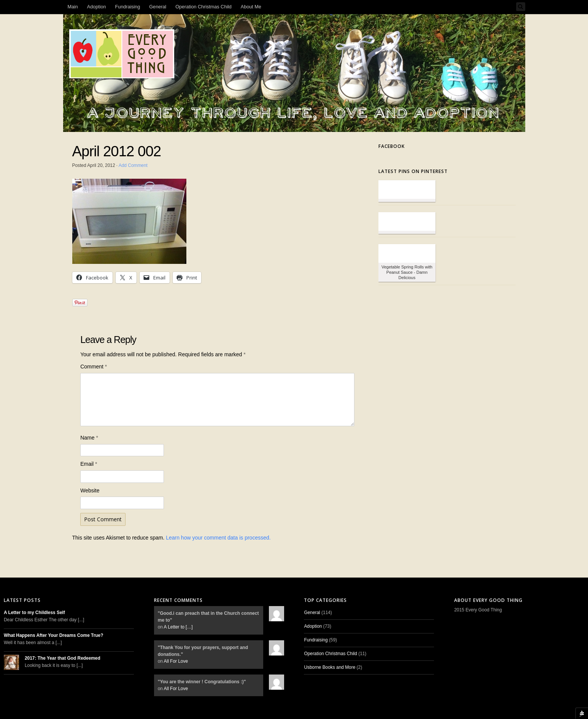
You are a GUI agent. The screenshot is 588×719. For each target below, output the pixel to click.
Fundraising (128, 7)
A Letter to (178, 627)
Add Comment (133, 165)
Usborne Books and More (330, 667)
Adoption (97, 7)
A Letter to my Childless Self (34, 613)
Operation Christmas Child (203, 7)
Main (73, 7)
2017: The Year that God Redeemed (63, 658)
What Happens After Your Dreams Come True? (53, 635)
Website (90, 490)
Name (89, 438)
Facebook (392, 146)
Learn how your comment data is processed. (218, 538)
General (158, 7)
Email (89, 464)
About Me (251, 7)
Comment (94, 367)
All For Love (176, 661)
